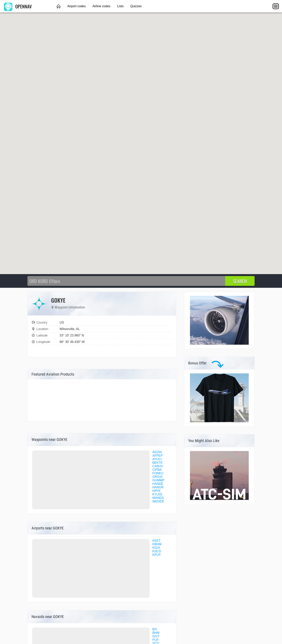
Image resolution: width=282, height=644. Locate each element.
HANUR (158, 487)
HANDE (158, 484)
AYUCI (157, 459)
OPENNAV (18, 6)
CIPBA (157, 470)
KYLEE (157, 494)
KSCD (157, 551)
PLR (155, 640)
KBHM (157, 544)
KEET (156, 541)
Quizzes (136, 6)
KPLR (156, 555)
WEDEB (158, 501)
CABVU (158, 466)
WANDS (158, 498)
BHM (156, 633)
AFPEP (157, 456)
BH (155, 629)
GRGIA (157, 477)
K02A (156, 548)
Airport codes (76, 6)
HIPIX (156, 491)
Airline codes (101, 6)
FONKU (158, 473)
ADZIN (157, 452)
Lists (120, 6)
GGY (156, 636)
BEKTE (157, 463)
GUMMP (158, 480)
